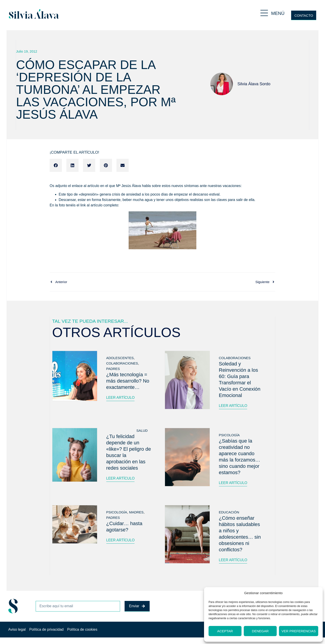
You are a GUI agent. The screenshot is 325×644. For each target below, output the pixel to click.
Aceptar (225, 631)
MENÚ (278, 13)
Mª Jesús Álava (128, 186)
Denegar (260, 631)
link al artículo (91, 205)
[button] (56, 165)
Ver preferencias (299, 631)
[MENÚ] (264, 13)
